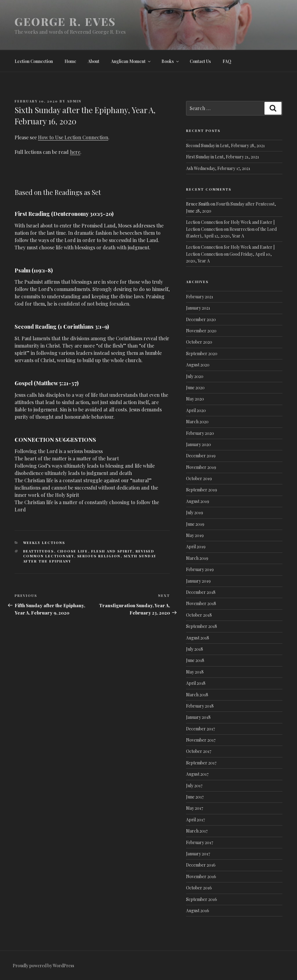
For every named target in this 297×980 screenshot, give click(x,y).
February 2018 (200, 706)
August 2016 (198, 911)
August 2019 (198, 501)
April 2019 (196, 547)
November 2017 (201, 740)
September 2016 (202, 899)
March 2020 (197, 422)
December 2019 (201, 456)
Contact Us (200, 61)
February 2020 (200, 433)
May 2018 (195, 672)
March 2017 (197, 831)
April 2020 (196, 410)
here (75, 152)
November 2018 (201, 603)
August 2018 (198, 638)
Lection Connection (34, 61)
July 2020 (195, 376)
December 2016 (201, 865)
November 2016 (201, 876)
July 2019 (195, 513)
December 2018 (201, 592)
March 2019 (197, 558)
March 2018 (197, 695)
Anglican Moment (131, 61)
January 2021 (198, 308)
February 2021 (200, 297)
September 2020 (202, 353)
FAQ (227, 61)
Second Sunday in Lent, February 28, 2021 (225, 145)
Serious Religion (99, 556)
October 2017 (199, 751)
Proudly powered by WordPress (43, 966)
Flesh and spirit (112, 551)
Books (171, 61)
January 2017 (198, 854)
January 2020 (199, 444)
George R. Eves (65, 21)
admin (74, 101)
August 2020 (198, 365)
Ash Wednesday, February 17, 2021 (218, 168)
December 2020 (201, 319)
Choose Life (73, 551)
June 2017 (195, 797)
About (94, 61)
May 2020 (195, 399)
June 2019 (195, 524)
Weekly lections (44, 543)
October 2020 (199, 342)
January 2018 (198, 717)
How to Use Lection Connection (73, 137)
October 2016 (199, 888)
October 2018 (199, 615)
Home (70, 61)
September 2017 (201, 763)
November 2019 (201, 467)
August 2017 (197, 774)
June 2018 (195, 660)
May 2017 (195, 808)
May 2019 (195, 535)
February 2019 (200, 569)
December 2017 (200, 729)
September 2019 (202, 490)
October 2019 (199, 478)
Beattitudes (39, 551)
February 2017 (200, 842)
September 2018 (202, 626)
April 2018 (196, 683)
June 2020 (195, 388)
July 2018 (195, 649)
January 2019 (198, 581)
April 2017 (195, 820)
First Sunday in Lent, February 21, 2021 (223, 157)
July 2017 (194, 786)
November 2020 (201, 331)
